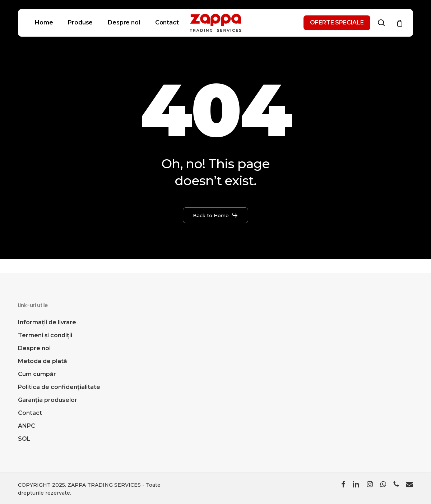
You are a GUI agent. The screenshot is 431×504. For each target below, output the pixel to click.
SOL (24, 439)
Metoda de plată (43, 361)
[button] (216, 215)
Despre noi (34, 348)
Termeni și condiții (45, 335)
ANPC (27, 426)
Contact (30, 413)
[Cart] (400, 23)
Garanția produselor (48, 400)
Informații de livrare (47, 322)
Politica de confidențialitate (59, 387)
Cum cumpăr (37, 374)
